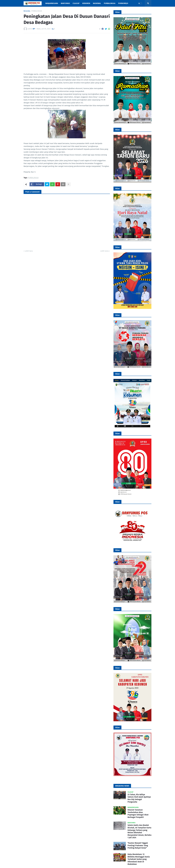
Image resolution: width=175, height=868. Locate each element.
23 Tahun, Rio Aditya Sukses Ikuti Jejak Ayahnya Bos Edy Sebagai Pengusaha (139, 798)
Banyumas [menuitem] (65, 3)
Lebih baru (29, 251)
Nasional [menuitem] (97, 3)
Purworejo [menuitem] (123, 3)
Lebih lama (105, 251)
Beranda (27, 11)
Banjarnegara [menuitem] (52, 3)
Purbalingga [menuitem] (110, 3)
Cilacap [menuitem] (76, 3)
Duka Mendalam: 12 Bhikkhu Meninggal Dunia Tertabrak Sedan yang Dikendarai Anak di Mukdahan (139, 859)
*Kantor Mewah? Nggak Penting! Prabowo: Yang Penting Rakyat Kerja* (138, 845)
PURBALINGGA (37, 11)
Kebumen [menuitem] (86, 3)
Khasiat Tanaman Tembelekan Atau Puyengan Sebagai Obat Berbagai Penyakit (138, 814)
